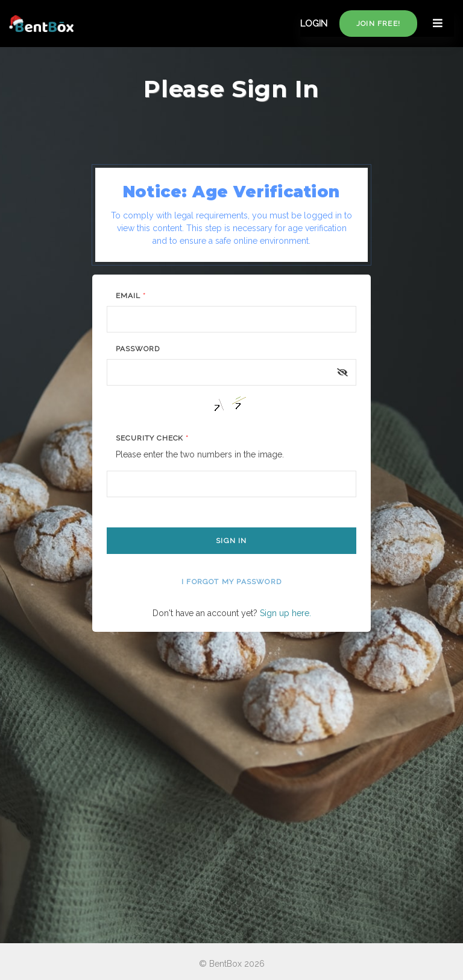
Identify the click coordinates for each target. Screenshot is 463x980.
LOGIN (314, 24)
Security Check (152, 438)
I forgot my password (231, 582)
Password (138, 349)
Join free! (378, 24)
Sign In (231, 541)
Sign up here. (285, 613)
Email (131, 296)
